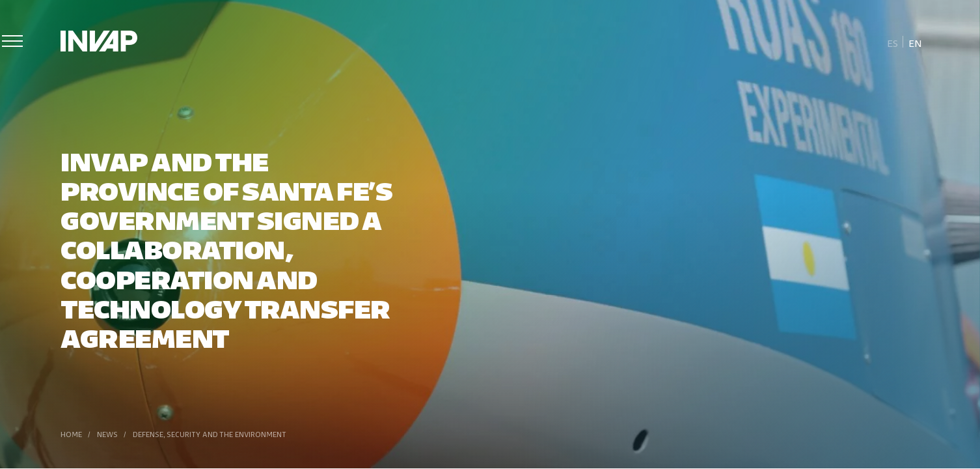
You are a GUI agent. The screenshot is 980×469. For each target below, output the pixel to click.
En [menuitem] (915, 43)
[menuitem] (893, 42)
